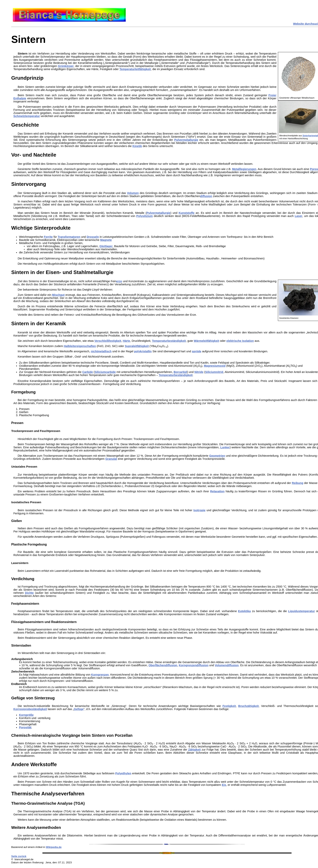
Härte (126, 341)
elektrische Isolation (240, 341)
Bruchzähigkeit (248, 706)
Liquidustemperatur (301, 611)
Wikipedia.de (54, 847)
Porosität (25, 727)
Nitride (199, 372)
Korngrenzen (100, 675)
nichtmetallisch (101, 351)
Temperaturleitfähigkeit (135, 69)
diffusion (206, 196)
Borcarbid (180, 372)
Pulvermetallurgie (186, 140)
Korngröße (26, 715)
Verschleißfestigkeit (108, 341)
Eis (224, 785)
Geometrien (217, 456)
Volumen (133, 193)
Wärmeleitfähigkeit (206, 341)
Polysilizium (145, 216)
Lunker (225, 447)
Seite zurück (19, 856)
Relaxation (217, 491)
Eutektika (244, 611)
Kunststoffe (187, 213)
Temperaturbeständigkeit (169, 341)
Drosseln (93, 237)
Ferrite (48, 237)
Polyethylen (123, 773)
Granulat (111, 459)
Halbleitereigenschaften (80, 346)
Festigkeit (229, 706)
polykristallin (143, 351)
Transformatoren (69, 237)
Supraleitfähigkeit (137, 346)
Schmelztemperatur (27, 116)
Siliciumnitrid (214, 372)
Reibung (298, 483)
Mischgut (58, 295)
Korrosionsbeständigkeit (30, 709)
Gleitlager (106, 246)
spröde (196, 351)
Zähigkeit (194, 750)
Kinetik (137, 146)
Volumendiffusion (227, 665)
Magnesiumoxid (215, 366)
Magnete (106, 240)
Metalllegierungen (244, 169)
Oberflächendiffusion (163, 665)
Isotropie (199, 510)
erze (119, 281)
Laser (298, 216)
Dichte (29, 593)
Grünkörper (66, 66)
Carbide (88, 372)
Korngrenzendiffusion (194, 665)
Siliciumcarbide (105, 372)
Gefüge (79, 709)
